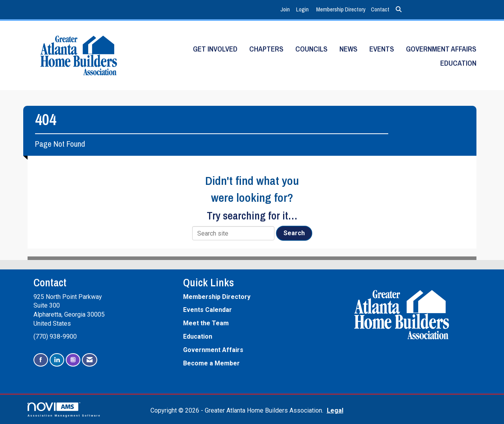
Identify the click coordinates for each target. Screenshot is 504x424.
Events (382, 49)
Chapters (266, 49)
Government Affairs (441, 49)
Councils (311, 49)
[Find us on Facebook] (41, 360)
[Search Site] (399, 10)
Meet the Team (206, 323)
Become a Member (211, 363)
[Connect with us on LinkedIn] (57, 360)
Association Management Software (64, 410)
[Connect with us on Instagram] (73, 360)
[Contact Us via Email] (90, 360)
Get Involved (215, 49)
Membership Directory (341, 9)
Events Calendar (208, 310)
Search (294, 233)
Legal (334, 410)
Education (458, 63)
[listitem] (286, 10)
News (348, 49)
